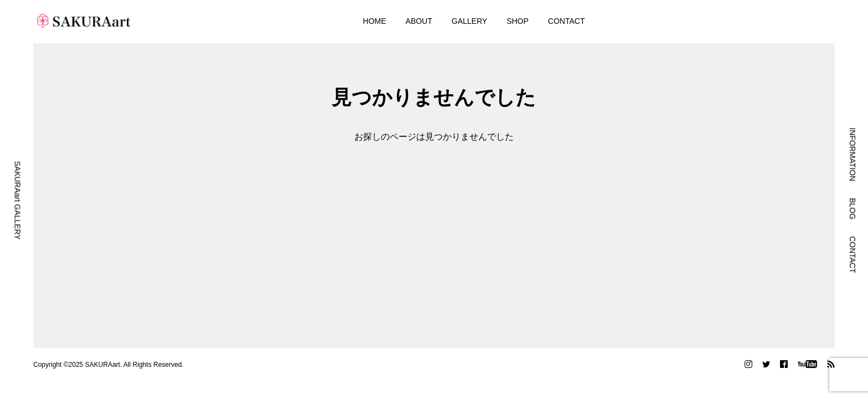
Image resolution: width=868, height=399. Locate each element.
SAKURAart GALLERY (18, 200)
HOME (375, 21)
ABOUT (419, 21)
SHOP (518, 21)
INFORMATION (852, 154)
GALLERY (469, 21)
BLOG (852, 209)
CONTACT (567, 21)
